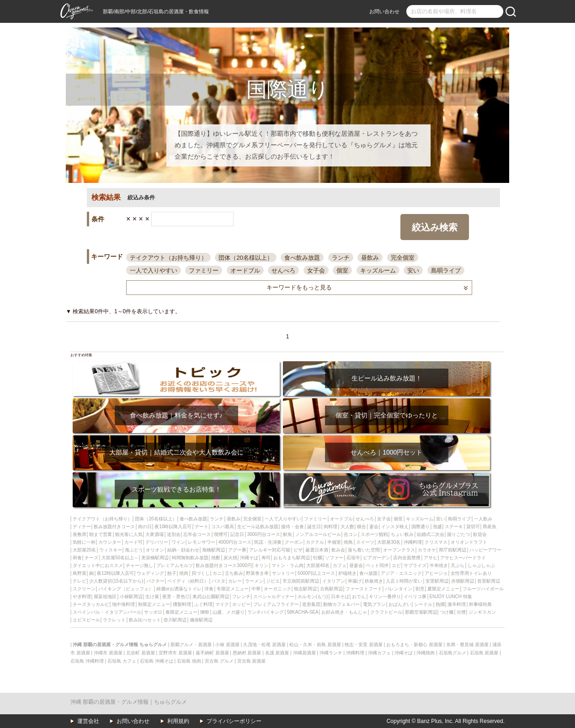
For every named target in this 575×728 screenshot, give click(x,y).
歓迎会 (480, 534)
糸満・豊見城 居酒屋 (467, 645)
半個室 (334, 542)
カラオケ (427, 550)
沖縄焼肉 (426, 653)
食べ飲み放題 (302, 258)
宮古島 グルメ (219, 661)
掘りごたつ (458, 534)
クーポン (294, 542)
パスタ (218, 581)
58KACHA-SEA (303, 612)
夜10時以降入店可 (173, 527)
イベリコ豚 (415, 597)
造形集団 (311, 604)
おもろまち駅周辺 (292, 558)
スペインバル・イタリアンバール (107, 612)
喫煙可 (221, 534)
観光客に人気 (129, 534)
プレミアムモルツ (175, 565)
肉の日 (145, 527)
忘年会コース (197, 534)
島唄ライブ (446, 270)
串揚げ (355, 581)
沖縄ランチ (331, 653)
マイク (222, 604)
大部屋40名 (318, 565)
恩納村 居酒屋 (247, 653)
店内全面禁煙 (407, 558)
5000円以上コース (316, 573)
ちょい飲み (402, 534)
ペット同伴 (377, 565)
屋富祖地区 (105, 597)
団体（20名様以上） (245, 258)
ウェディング (150, 573)
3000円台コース (264, 534)
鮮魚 (287, 534)
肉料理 (330, 527)
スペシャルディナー (274, 597)
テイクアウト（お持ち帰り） (168, 258)
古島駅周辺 (331, 589)
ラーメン (254, 581)
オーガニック (277, 589)
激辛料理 (457, 604)
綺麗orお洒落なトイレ (179, 589)
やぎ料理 (82, 597)
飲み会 (338, 550)
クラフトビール (386, 612)
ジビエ (273, 581)
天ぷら (458, 565)
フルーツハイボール (483, 589)
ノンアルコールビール (318, 534)
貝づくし (201, 573)
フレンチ (241, 597)
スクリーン (84, 589)
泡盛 (437, 527)
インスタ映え (395, 527)
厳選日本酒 (317, 550)
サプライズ (415, 565)
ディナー (82, 527)
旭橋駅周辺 (213, 550)
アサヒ (431, 558)
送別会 (174, 534)
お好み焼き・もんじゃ (344, 612)
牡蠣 (318, 558)
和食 (77, 558)
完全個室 (403, 258)
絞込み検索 (435, 227)
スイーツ (365, 542)
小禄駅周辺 (131, 597)
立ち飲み (234, 573)
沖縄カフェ (379, 653)
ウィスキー (111, 550)
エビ (396, 565)
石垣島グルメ (453, 653)
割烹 (420, 589)
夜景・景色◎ (176, 597)
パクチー (155, 581)
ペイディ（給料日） (188, 581)
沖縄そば (249, 558)
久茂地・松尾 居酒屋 (264, 645)
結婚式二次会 (431, 534)
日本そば (340, 597)
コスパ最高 (223, 527)
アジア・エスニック (401, 573)
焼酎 (216, 558)
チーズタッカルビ (91, 604)
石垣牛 (353, 558)
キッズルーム (378, 270)
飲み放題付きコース (114, 527)
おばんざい (400, 604)
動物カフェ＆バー (341, 604)
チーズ (91, 558)
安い (413, 270)
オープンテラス (399, 550)
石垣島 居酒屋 (484, 653)
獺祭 (205, 612)
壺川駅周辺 (175, 620)
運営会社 (88, 721)
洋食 (209, 589)
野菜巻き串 (257, 573)
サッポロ (153, 612)
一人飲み (483, 519)
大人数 (347, 527)
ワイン (178, 542)
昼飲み (370, 258)
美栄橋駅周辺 (155, 558)
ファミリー (204, 270)
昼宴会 (356, 565)
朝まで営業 (101, 534)
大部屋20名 (84, 550)
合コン (351, 534)
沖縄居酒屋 (304, 653)
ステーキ (454, 527)
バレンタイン (399, 589)
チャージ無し (139, 565)
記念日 (237, 534)
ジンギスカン (482, 612)
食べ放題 (368, 573)
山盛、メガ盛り (229, 612)
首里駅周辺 (489, 581)
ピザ (298, 550)
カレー (235, 581)
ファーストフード (364, 589)
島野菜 (80, 573)
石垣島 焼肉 (189, 661)
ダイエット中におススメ (98, 565)
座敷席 (80, 534)
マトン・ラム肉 (287, 565)
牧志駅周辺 (305, 589)
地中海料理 (123, 604)
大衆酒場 (154, 534)
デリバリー (157, 542)
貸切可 (473, 527)
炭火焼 (230, 558)
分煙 (461, 612)
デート (202, 527)
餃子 (172, 573)
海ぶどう (134, 550)
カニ (217, 573)
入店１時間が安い (404, 581)
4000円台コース (235, 542)
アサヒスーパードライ (463, 558)
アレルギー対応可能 (270, 550)
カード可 (133, 542)
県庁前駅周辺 (453, 550)
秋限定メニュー (154, 604)
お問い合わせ (384, 11)
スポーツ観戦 (374, 534)
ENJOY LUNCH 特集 (451, 597)
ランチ (341, 258)
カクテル (315, 542)
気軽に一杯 (84, 542)
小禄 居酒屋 (227, 645)
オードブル (245, 270)
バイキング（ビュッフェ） (126, 589)
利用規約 (178, 721)
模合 (362, 527)
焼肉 (184, 573)
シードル (423, 604)
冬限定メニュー (233, 589)
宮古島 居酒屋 (252, 661)
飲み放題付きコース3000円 (224, 565)
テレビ (80, 581)
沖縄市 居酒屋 (108, 653)
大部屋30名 (389, 542)
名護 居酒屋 (277, 653)
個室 (342, 270)
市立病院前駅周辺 (301, 581)
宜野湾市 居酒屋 (175, 653)
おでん (359, 597)
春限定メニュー (181, 612)
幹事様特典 (480, 604)
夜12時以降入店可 (115, 573)
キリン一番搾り (385, 597)
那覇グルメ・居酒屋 (191, 645)
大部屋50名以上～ (120, 558)
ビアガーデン (377, 558)
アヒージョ (436, 573)
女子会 (316, 270)
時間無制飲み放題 (190, 558)
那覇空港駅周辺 (421, 612)
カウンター (110, 542)
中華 (256, 589)
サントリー (283, 573)
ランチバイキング (266, 612)
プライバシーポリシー (234, 721)
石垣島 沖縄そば (157, 661)
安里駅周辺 (437, 581)
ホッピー (241, 604)
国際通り (421, 527)
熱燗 (440, 604)
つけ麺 (447, 612)
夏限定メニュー (443, 589)
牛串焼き (439, 565)
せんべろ (283, 270)
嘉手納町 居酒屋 (212, 653)
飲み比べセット (145, 620)
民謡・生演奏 (268, 542)
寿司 (266, 558)
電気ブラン (374, 604)
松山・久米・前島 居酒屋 (315, 645)
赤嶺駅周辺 (463, 581)
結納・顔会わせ (183, 550)
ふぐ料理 (203, 604)
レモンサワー (202, 542)
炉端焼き (347, 573)
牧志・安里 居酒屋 (364, 645)
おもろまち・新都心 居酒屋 (414, 645)
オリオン (155, 550)
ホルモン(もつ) (313, 597)
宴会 (374, 527)
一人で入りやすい (154, 270)
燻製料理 (182, 604)
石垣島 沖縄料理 (87, 661)
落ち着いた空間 (364, 550)
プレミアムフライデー (276, 604)
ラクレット (114, 620)
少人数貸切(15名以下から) (116, 581)
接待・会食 (293, 527)
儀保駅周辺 (201, 620)
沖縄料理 (413, 542)
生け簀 (152, 597)
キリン (261, 565)
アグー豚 (237, 550)
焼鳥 (348, 542)
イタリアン (334, 581)
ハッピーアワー (485, 550)
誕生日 (314, 527)
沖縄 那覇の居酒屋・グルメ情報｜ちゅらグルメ (129, 702)
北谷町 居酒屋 (141, 653)
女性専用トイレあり (471, 573)
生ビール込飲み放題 (258, 527)
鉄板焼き (374, 581)
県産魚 (490, 527)
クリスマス (436, 542)
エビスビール (86, 620)
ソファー (334, 558)
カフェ (340, 565)
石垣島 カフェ (122, 661)
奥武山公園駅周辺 (211, 597)
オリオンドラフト (469, 542)
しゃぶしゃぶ (481, 565)
